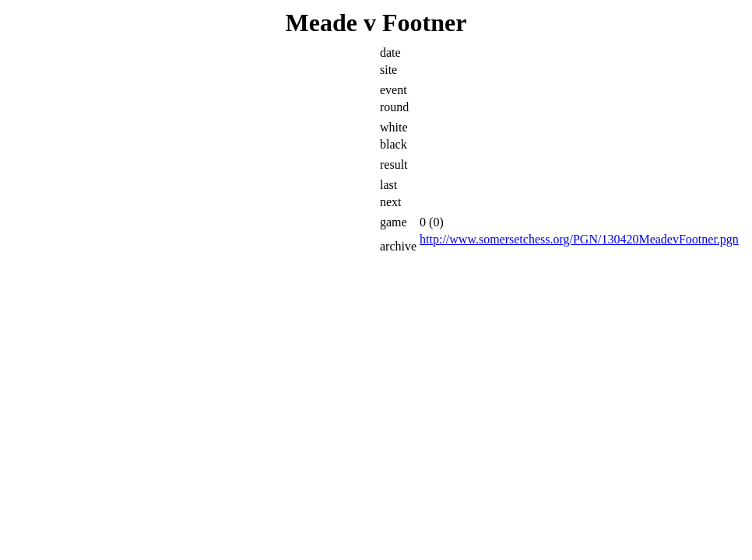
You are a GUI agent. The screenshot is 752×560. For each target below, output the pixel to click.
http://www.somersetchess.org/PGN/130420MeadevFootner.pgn (579, 239)
